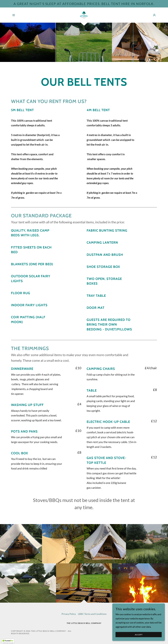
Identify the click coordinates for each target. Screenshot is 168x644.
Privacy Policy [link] (69, 614)
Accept (139, 635)
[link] (84, 15)
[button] (14, 15)
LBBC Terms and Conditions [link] (92, 614)
